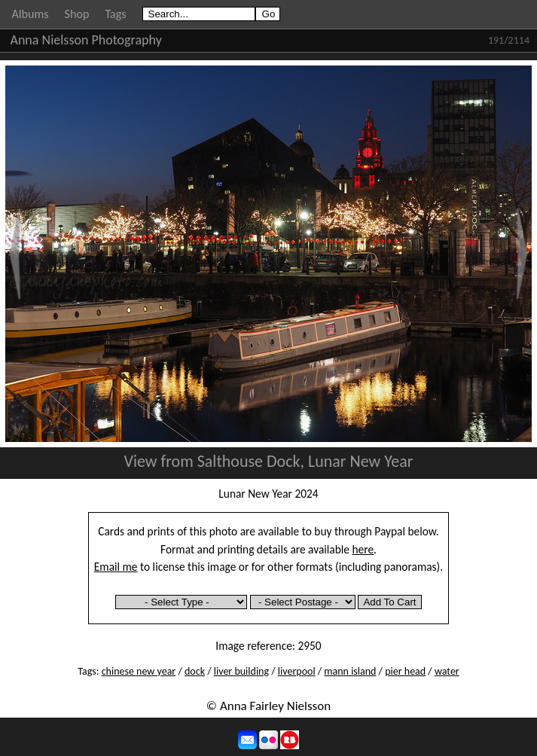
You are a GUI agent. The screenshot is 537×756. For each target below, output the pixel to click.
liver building (241, 671)
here (363, 549)
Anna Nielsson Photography (86, 40)
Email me (116, 567)
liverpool (297, 671)
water (447, 671)
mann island (350, 671)
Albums (31, 14)
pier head (405, 671)
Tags (115, 14)
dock (195, 671)
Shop (77, 14)
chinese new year (139, 671)
